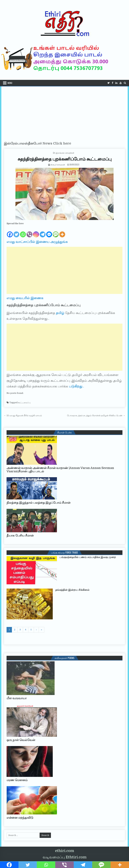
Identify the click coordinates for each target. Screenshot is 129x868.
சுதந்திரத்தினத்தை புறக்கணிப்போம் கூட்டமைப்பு (65, 159)
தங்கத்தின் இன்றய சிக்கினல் (72, 590)
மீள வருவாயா (17, 698)
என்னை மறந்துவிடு (20, 818)
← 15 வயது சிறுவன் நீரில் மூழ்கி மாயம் (23, 415)
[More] (62, 232)
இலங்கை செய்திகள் (65, 153)
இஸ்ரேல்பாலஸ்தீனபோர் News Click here (37, 143)
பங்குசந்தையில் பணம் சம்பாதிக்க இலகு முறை (88, 557)
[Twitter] (16, 232)
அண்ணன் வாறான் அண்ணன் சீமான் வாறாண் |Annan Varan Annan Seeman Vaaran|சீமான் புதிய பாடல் (60, 470)
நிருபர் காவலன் (58, 164)
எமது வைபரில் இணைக (25, 298)
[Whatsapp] (23, 232)
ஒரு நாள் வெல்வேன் (21, 740)
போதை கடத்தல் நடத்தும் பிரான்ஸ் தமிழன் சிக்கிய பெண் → (96, 415)
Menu (10, 83)
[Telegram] (43, 232)
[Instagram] (36, 232)
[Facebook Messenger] (49, 232)
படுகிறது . (76, 386)
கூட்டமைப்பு (24, 403)
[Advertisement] (65, 112)
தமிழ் (60, 313)
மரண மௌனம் (17, 780)
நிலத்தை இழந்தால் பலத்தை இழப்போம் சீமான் (38, 503)
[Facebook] (10, 232)
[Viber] (29, 232)
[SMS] (56, 232)
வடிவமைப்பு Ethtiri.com (65, 857)
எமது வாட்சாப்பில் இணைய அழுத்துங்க (37, 242)
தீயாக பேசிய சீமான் (20, 535)
